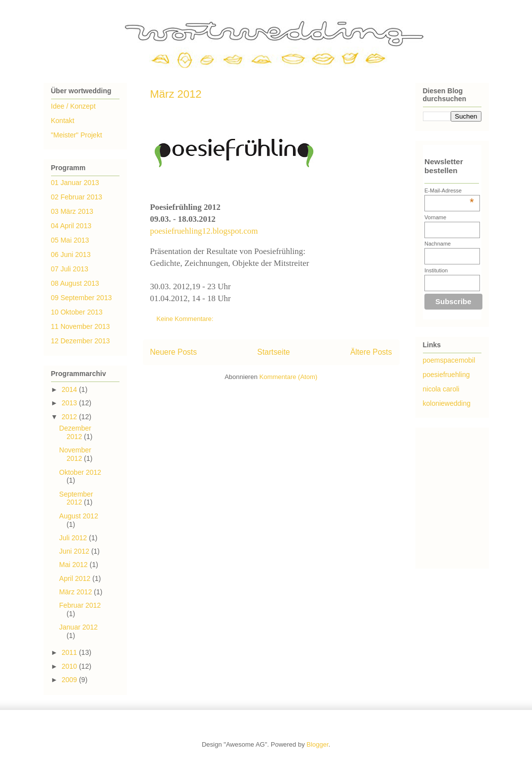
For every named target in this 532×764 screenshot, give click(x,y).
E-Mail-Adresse (449, 191)
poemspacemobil (449, 360)
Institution (436, 270)
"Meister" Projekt (77, 135)
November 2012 (75, 454)
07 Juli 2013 (70, 269)
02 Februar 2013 (77, 197)
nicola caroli (441, 389)
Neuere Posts (174, 352)
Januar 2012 (78, 627)
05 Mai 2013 (70, 240)
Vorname (435, 217)
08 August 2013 (75, 283)
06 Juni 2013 (71, 255)
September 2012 (76, 498)
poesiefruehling (446, 375)
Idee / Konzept (73, 106)
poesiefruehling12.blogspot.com (204, 231)
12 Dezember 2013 (81, 341)
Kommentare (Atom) (288, 377)
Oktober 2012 (80, 472)
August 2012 (79, 516)
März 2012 (176, 94)
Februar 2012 (80, 605)
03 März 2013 (72, 211)
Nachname (438, 244)
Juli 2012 (74, 538)
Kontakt (63, 121)
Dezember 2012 (75, 432)
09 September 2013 (82, 298)
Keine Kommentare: (186, 319)
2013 (70, 403)
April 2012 (76, 578)
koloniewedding (447, 403)
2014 (70, 389)
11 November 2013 (81, 326)
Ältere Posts (371, 352)
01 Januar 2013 (75, 183)
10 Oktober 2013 (77, 312)
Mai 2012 (74, 565)
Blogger (317, 744)
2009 (70, 680)
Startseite (274, 352)
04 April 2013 (71, 226)
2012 (70, 417)
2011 (70, 652)
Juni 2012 (75, 551)
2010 (70, 666)
